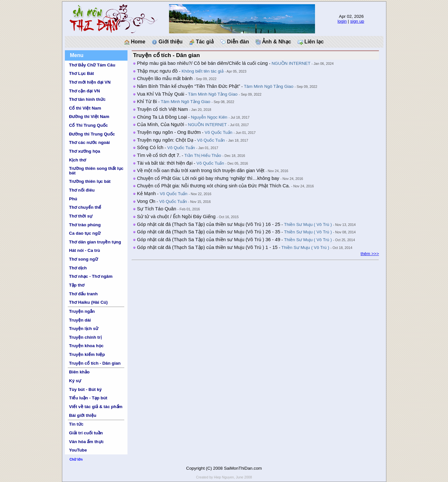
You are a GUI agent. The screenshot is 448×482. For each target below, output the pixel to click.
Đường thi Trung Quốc (92, 134)
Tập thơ (77, 285)
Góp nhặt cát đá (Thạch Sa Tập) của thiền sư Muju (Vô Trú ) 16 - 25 (209, 224)
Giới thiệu (167, 42)
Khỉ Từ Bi (147, 101)
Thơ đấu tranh (83, 294)
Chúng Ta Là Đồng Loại (162, 117)
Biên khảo (79, 372)
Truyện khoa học (86, 346)
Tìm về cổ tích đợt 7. (159, 155)
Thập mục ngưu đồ (157, 71)
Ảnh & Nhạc (273, 42)
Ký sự (75, 381)
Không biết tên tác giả (203, 71)
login (342, 21)
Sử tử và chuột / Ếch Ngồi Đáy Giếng (176, 217)
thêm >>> (370, 254)
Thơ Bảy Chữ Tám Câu (92, 65)
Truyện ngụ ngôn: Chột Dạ (165, 140)
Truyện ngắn (82, 311)
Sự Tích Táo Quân (157, 209)
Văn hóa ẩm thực (86, 442)
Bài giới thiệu (83, 415)
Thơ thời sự (81, 216)
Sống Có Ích (150, 147)
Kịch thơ (78, 160)
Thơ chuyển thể (85, 207)
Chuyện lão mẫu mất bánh (165, 78)
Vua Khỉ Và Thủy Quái (161, 94)
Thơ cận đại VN (85, 91)
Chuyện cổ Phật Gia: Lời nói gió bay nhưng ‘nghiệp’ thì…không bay (208, 178)
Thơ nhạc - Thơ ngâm (91, 276)
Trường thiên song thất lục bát (96, 170)
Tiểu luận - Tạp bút (88, 398)
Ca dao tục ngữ (85, 233)
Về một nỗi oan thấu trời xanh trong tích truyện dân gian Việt (201, 170)
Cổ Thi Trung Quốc (89, 125)
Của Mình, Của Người (160, 124)
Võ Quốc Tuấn (218, 132)
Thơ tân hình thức (87, 99)
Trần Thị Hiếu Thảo (203, 155)
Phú (73, 199)
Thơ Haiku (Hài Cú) (88, 302)
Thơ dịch (78, 268)
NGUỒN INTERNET (291, 63)
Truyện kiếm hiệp (87, 354)
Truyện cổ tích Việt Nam (162, 109)
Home (135, 42)
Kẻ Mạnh (146, 194)
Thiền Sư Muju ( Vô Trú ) (308, 224)
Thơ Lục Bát (82, 73)
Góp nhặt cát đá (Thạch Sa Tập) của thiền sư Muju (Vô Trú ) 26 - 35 (209, 232)
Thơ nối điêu (82, 190)
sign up (357, 21)
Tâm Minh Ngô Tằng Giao (269, 86)
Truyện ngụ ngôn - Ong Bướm (169, 132)
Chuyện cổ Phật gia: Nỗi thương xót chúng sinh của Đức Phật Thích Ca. (213, 186)
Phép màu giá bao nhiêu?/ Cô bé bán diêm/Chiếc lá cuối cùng (202, 63)
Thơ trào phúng (85, 225)
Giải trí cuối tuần (86, 433)
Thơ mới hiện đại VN (90, 82)
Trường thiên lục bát (90, 181)
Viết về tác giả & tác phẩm (96, 407)
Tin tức (76, 424)
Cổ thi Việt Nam (85, 108)
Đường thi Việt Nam (89, 117)
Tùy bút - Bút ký (85, 389)
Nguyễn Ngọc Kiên (209, 117)
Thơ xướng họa (85, 151)
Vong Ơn (146, 201)
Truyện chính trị (85, 337)
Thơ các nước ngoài (90, 142)
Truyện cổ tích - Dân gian (95, 363)
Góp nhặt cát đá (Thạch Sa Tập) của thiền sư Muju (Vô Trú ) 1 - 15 (207, 247)
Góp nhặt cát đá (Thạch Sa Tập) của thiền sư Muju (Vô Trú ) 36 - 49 (209, 240)
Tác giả (201, 42)
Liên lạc (311, 42)
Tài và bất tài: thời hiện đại (165, 163)
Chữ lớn (76, 459)
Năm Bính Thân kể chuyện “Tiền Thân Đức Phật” (188, 86)
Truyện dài (80, 320)
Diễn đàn (235, 42)
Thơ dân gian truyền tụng (95, 242)
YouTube (78, 450)
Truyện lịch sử (84, 329)
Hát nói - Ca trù (85, 250)
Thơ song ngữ (84, 259)
